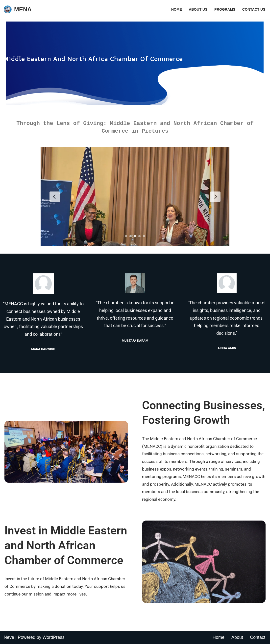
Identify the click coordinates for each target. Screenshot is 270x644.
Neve (9, 637)
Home (177, 9)
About (237, 637)
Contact (258, 637)
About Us (198, 9)
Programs (225, 9)
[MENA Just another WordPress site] (18, 10)
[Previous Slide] (55, 197)
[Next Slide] (215, 197)
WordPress (54, 637)
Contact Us (254, 9)
